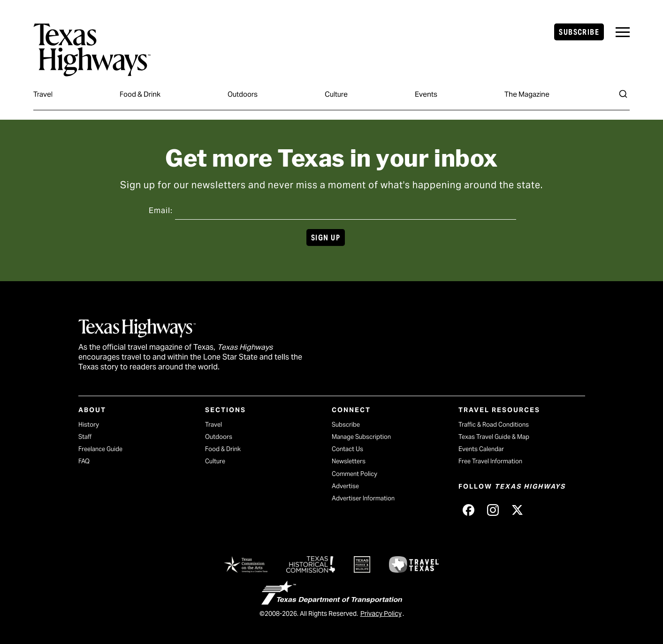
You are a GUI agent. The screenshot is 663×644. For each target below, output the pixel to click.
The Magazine (527, 94)
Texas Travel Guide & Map (494, 437)
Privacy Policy (381, 613)
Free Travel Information (490, 461)
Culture (336, 94)
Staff (85, 437)
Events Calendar (481, 449)
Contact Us (347, 449)
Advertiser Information (363, 498)
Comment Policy (354, 474)
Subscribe (579, 32)
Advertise (345, 486)
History (89, 425)
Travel (43, 94)
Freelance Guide (100, 449)
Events (426, 94)
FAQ (84, 461)
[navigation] (623, 32)
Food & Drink (140, 94)
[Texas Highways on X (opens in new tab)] (518, 510)
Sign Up (326, 238)
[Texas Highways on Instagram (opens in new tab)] (493, 510)
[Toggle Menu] (623, 32)
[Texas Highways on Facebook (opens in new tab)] (469, 510)
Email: (161, 211)
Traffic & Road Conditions (494, 425)
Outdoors (243, 94)
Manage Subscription (361, 437)
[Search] (623, 94)
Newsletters (349, 461)
